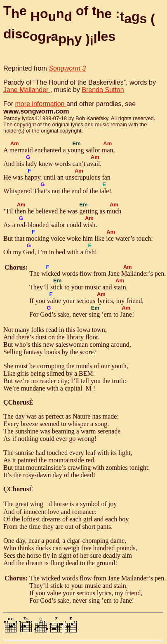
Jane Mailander (27, 90)
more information (41, 104)
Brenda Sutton (103, 90)
